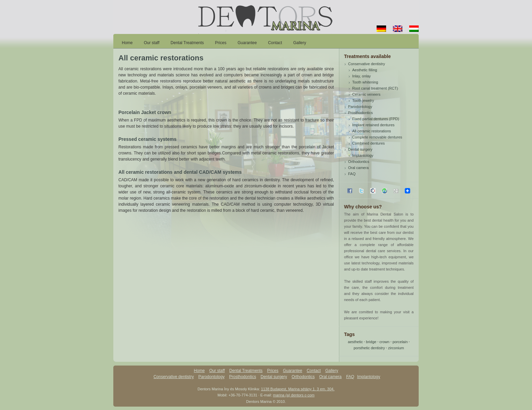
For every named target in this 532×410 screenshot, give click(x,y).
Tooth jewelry (363, 100)
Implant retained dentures (373, 125)
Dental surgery (360, 149)
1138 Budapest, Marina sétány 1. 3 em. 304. (298, 389)
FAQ (352, 174)
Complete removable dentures (377, 137)
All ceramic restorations (372, 131)
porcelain (400, 342)
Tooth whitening (365, 82)
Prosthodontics (360, 113)
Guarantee (247, 43)
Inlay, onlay (362, 76)
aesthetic (355, 342)
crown (384, 342)
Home (127, 43)
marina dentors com (294, 395)
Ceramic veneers (366, 94)
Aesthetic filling (365, 70)
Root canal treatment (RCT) (375, 88)
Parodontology (360, 107)
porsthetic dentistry (369, 348)
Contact (275, 43)
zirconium (396, 348)
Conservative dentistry (367, 64)
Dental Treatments (187, 43)
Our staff (152, 43)
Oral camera (358, 168)
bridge (371, 342)
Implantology (363, 155)
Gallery (300, 43)
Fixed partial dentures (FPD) (376, 119)
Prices (221, 43)
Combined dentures (368, 143)
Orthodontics (359, 162)
